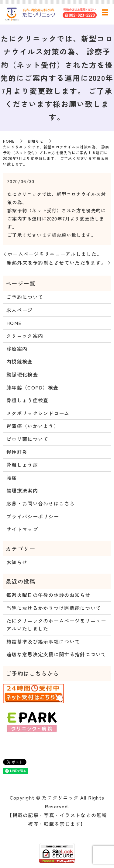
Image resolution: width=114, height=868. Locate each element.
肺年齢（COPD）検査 (32, 387)
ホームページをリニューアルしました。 (55, 254)
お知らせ (35, 141)
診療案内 (17, 349)
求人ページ (19, 310)
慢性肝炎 (17, 452)
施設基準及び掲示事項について (43, 641)
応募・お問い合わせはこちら (41, 503)
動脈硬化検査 (22, 374)
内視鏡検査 (19, 361)
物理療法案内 (22, 490)
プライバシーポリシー (33, 516)
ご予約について (25, 297)
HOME (9, 141)
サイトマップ (22, 529)
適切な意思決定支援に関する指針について (56, 654)
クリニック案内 (25, 336)
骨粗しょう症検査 (27, 400)
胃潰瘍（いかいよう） (33, 426)
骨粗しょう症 (22, 465)
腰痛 (12, 478)
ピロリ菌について (27, 439)
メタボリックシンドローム (38, 413)
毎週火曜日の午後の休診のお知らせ (48, 595)
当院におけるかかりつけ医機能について (54, 608)
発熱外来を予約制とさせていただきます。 (57, 263)
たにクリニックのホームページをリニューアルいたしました (56, 624)
